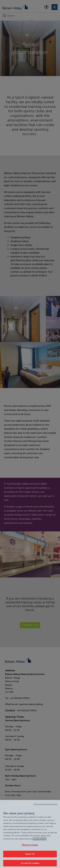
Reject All (30, 856)
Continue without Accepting (45, 806)
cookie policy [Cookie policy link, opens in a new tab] (40, 841)
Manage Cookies (30, 847)
